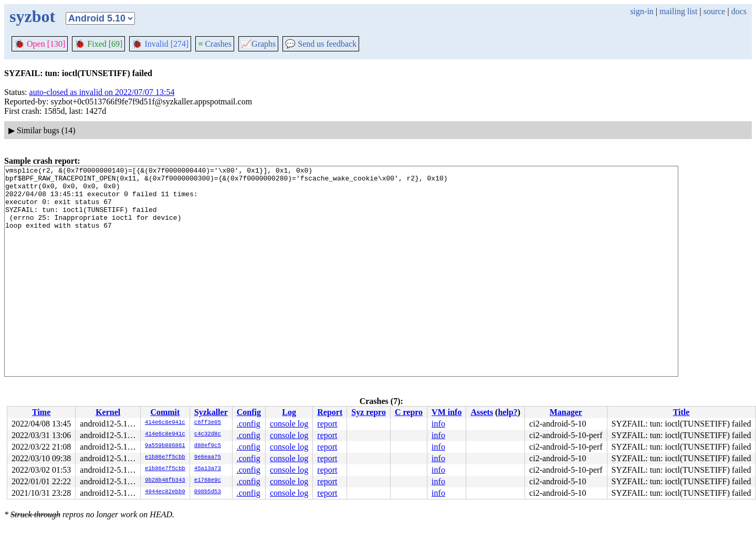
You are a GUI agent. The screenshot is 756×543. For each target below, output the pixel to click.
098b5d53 (208, 492)
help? (507, 412)
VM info (447, 412)
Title (681, 412)
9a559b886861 (165, 446)
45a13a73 (208, 469)
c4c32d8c (208, 434)
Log (289, 412)
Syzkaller (211, 412)
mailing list (678, 11)
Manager (566, 412)
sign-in (642, 11)
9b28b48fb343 (165, 481)
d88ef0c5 (208, 446)
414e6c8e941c (165, 423)
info (438, 424)
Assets (482, 412)
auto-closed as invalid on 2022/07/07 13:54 (102, 92)
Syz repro (369, 412)
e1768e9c (208, 481)
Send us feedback (321, 44)
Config (249, 412)
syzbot (32, 16)
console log (289, 424)
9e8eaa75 (208, 457)
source (715, 11)
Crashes (215, 44)
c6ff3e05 (208, 423)
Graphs (258, 44)
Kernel (108, 412)
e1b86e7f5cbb (165, 457)
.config (249, 424)
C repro (409, 412)
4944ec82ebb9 (165, 492)
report (327, 424)
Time (41, 412)
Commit (165, 412)
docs (739, 11)
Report (330, 412)
